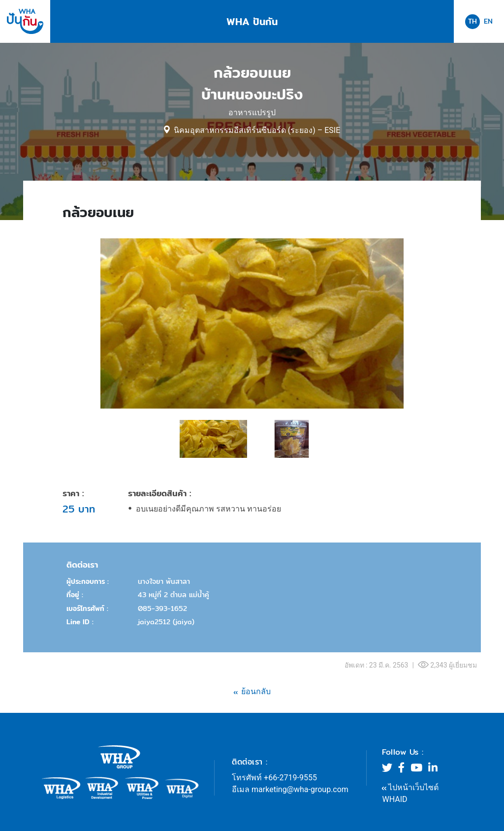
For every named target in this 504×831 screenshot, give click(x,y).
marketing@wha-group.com (300, 789)
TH (472, 21)
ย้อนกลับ (256, 691)
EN (488, 21)
